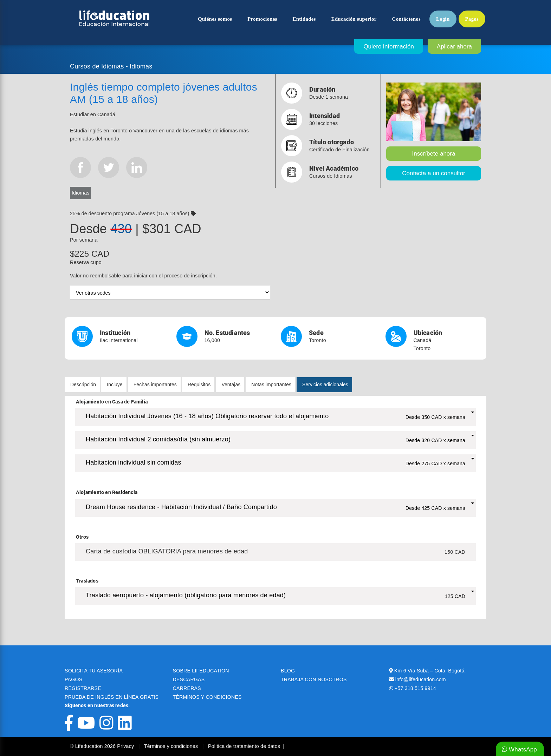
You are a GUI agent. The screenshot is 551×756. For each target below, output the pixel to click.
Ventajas (231, 384)
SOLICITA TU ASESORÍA (94, 671)
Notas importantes (271, 384)
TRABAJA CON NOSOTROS (314, 679)
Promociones (262, 19)
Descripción (83, 384)
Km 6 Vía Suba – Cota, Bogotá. (430, 671)
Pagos (472, 19)
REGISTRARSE (83, 688)
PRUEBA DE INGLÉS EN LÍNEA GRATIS (112, 697)
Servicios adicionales (325, 384)
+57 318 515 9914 (415, 688)
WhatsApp (519, 750)
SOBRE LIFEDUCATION (201, 671)
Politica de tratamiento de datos (244, 746)
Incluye (115, 384)
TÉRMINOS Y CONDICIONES (207, 697)
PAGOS (73, 679)
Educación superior (354, 19)
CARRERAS (187, 688)
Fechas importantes (155, 384)
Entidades (304, 19)
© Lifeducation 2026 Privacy (103, 746)
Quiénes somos (215, 19)
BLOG (288, 671)
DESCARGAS (189, 679)
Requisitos (199, 384)
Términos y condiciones (172, 746)
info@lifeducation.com (421, 679)
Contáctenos (406, 19)
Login (443, 19)
